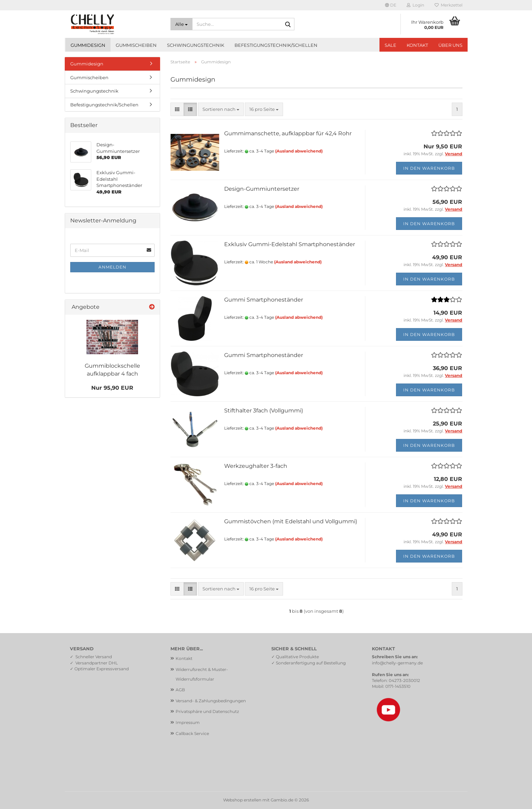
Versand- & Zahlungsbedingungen (211, 701)
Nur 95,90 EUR (112, 388)
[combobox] (221, 109)
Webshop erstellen (242, 800)
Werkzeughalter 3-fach (256, 466)
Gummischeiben (136, 45)
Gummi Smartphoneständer (264, 300)
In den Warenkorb (429, 168)
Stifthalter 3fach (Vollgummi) (264, 411)
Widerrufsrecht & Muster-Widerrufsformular (202, 674)
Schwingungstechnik (196, 45)
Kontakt (417, 45)
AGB (180, 690)
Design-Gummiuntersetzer (262, 189)
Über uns (450, 45)
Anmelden (112, 267)
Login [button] (415, 5)
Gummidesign (88, 45)
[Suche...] (181, 24)
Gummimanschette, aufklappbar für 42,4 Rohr (288, 133)
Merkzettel (448, 5)
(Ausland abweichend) (299, 151)
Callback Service (192, 733)
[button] (391, 5)
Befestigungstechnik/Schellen (276, 45)
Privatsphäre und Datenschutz (207, 711)
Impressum (188, 722)
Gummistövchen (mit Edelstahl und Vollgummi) (291, 521)
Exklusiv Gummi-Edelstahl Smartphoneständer (290, 244)
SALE (390, 45)
